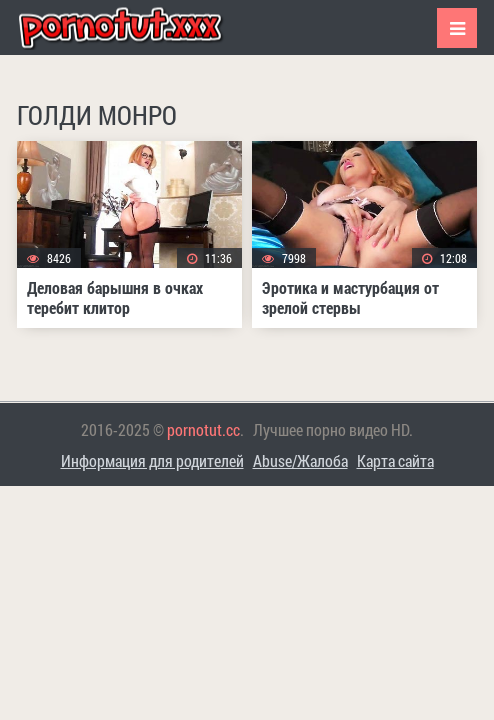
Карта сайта (395, 460)
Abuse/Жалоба (300, 460)
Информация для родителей (152, 460)
